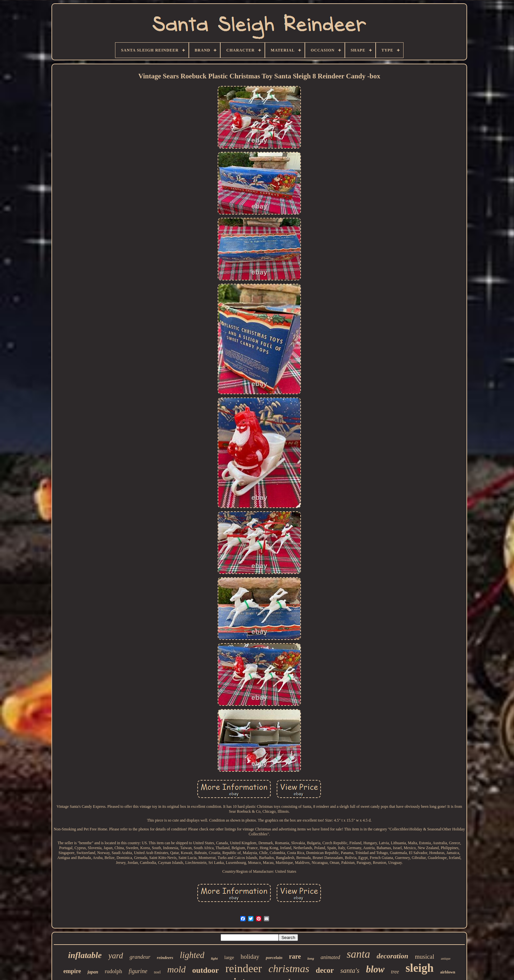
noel (158, 972)
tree (395, 972)
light (214, 958)
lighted (192, 955)
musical (425, 957)
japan (93, 972)
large (229, 957)
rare (295, 956)
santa (359, 954)
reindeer (244, 968)
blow (375, 969)
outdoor (205, 970)
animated (330, 957)
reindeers (165, 958)
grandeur (140, 957)
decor (325, 970)
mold (176, 969)
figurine (138, 971)
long (311, 958)
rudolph (114, 971)
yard (116, 956)
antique (446, 959)
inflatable (85, 955)
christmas (289, 969)
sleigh (420, 968)
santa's (350, 970)
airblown (448, 972)
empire (72, 971)
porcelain (274, 958)
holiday (250, 957)
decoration (393, 956)
